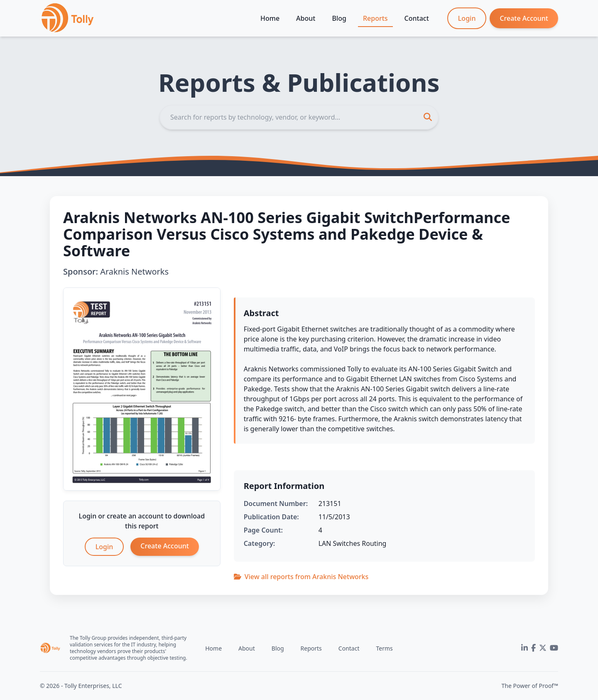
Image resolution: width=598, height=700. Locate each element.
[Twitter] (543, 648)
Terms (384, 648)
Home (270, 18)
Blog (339, 18)
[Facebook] (533, 648)
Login (467, 18)
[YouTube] (554, 648)
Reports (375, 18)
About (306, 18)
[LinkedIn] (524, 648)
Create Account (524, 18)
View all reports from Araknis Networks (301, 577)
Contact (417, 18)
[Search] (299, 117)
